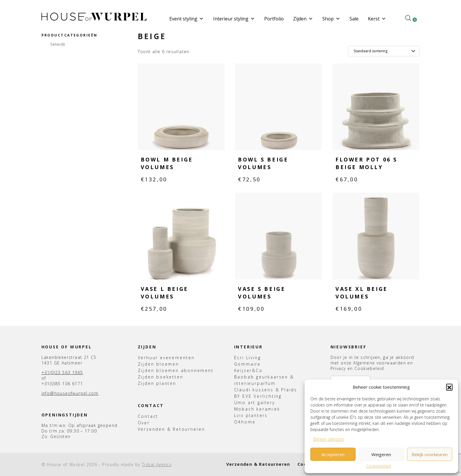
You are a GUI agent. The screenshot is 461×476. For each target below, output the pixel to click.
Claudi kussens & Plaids (266, 390)
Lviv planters (251, 415)
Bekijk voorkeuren (430, 454)
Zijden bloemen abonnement (176, 370)
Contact (148, 416)
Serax (57, 45)
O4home (245, 422)
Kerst (377, 19)
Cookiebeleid (379, 466)
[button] (449, 387)
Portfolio (274, 19)
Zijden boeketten (161, 377)
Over (144, 423)
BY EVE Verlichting (258, 396)
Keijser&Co (248, 370)
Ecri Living (248, 358)
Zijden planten (157, 383)
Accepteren (333, 454)
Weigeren (381, 454)
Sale (354, 19)
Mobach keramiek (257, 409)
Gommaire (247, 364)
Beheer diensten (329, 439)
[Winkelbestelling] (384, 51)
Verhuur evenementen (166, 358)
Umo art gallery (255, 403)
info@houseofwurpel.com (70, 393)
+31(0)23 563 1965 (62, 372)
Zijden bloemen (158, 364)
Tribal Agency (157, 464)
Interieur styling (234, 19)
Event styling (187, 19)
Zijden (303, 19)
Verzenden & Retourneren (172, 429)
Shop (331, 19)
